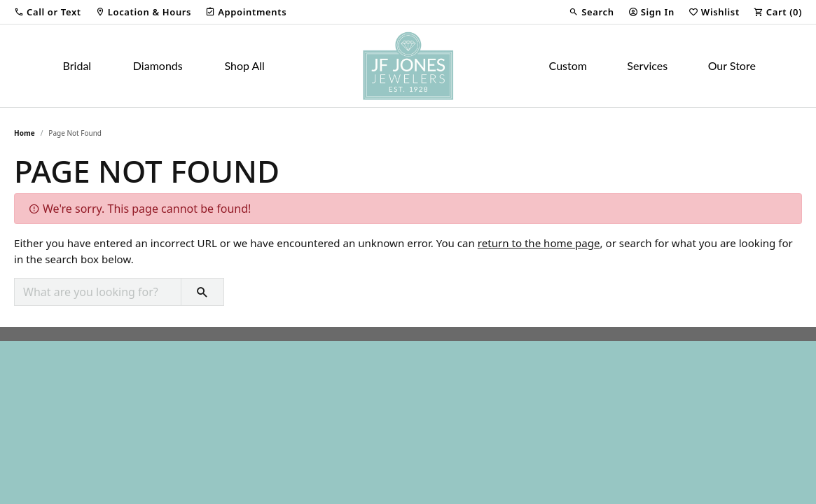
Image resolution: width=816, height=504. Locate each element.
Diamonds (158, 65)
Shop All (244, 65)
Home (25, 133)
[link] (143, 12)
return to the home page (539, 243)
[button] (48, 12)
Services (647, 65)
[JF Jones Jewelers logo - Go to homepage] (408, 66)
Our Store (732, 65)
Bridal (77, 65)
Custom (568, 65)
